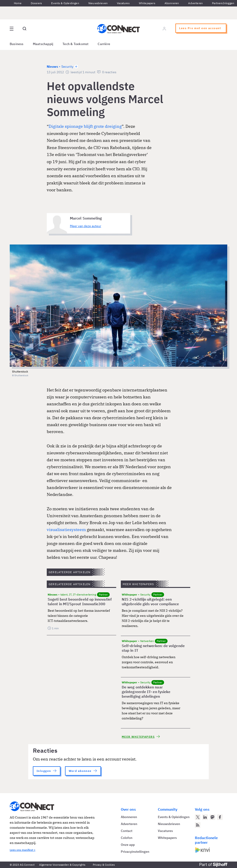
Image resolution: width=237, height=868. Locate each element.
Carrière (104, 44)
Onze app (128, 845)
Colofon (127, 838)
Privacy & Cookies (104, 865)
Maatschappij (43, 44)
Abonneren (172, 3)
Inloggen (229, 3)
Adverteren (195, 3)
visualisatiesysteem (66, 530)
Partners (217, 3)
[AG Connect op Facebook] (220, 817)
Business (17, 44)
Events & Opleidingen (65, 3)
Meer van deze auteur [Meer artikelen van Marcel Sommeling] (86, 226)
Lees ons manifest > (23, 850)
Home (18, 3)
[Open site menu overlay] (12, 29)
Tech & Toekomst (75, 44)
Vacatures (123, 3)
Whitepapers (147, 3)
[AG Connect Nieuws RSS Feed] (198, 825)
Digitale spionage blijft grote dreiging (85, 126)
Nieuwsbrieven (98, 3)
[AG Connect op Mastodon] (212, 817)
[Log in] (164, 29)
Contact (127, 831)
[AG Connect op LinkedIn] (205, 817)
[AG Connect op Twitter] (198, 817)
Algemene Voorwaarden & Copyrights (62, 865)
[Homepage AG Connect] (118, 29)
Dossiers (36, 3)
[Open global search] (25, 29)
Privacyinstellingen (135, 852)
